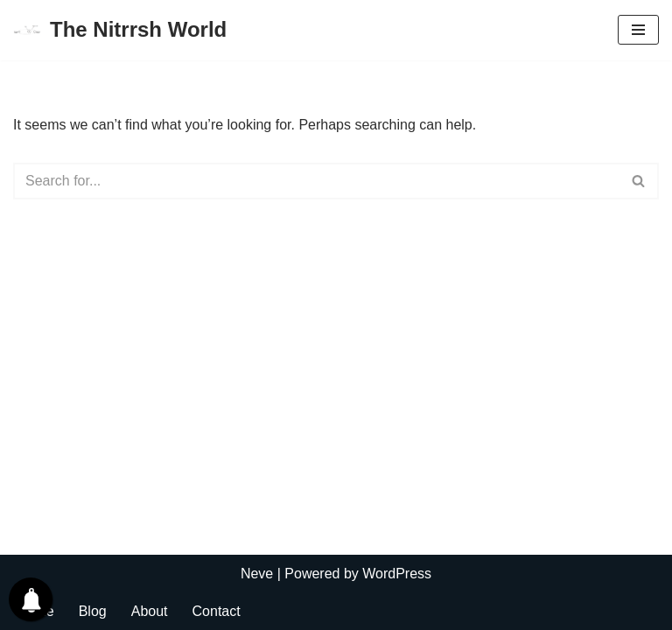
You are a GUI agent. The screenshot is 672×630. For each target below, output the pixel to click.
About (150, 611)
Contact (217, 611)
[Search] (316, 181)
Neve (257, 574)
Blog (93, 611)
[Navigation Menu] (638, 30)
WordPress (397, 574)
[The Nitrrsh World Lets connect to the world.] (120, 30)
